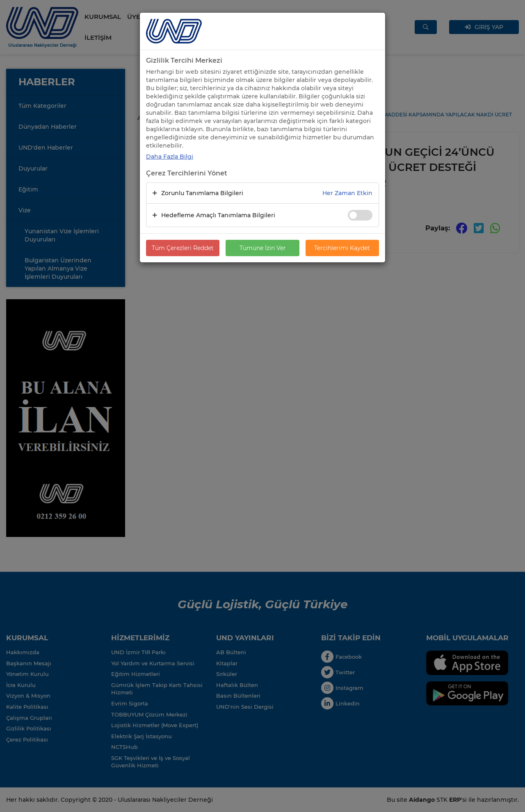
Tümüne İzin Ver (263, 248)
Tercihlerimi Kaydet (342, 248)
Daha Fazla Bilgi (170, 157)
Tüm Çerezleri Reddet (183, 248)
